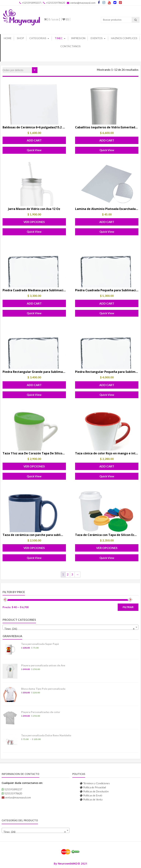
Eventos (97, 38)
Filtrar (128, 607)
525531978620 (12, 793)
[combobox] (70, 627)
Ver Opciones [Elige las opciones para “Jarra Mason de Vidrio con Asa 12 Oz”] (34, 222)
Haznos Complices (124, 38)
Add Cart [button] (34, 140)
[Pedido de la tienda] (20, 70)
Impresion (78, 38)
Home (8, 38)
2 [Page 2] (68, 574)
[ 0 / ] (52, 19)
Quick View (34, 150)
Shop (20, 38)
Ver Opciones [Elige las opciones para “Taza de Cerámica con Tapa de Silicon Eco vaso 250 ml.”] (107, 548)
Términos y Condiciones (95, 783)
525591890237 (12, 789)
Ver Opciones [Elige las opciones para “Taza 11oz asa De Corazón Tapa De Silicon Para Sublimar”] (34, 466)
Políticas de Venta (91, 799)
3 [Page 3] (72, 574)
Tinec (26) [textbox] (69, 629)
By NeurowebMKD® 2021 (71, 863)
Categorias (38, 38)
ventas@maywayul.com (81, 3)
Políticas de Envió (91, 795)
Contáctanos (70, 46)
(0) (66, 19)
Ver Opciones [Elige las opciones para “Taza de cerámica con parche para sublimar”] (34, 548)
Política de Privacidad (93, 787)
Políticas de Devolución (94, 791)
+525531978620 (54, 3)
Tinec (59, 38)
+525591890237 (30, 3)
